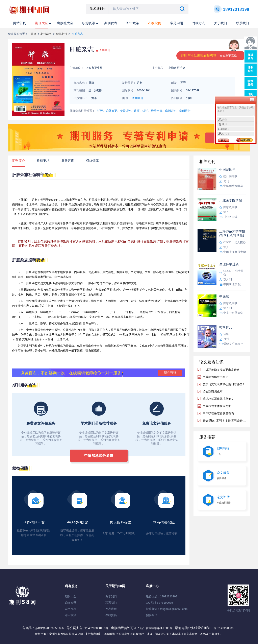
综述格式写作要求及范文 (218, 399)
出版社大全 (65, 23)
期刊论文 (46, 34)
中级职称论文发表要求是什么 (221, 370)
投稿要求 (43, 161)
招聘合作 (152, 615)
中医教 (224, 296)
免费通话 (246, 140)
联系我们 (242, 23)
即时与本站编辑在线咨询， (210, 56)
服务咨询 (68, 161)
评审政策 (133, 23)
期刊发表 (111, 23)
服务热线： (162, 596)
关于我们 (221, 23)
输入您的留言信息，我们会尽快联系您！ (236, 111)
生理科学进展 (229, 264)
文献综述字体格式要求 (217, 406)
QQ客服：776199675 (159, 603)
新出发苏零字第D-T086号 (156, 628)
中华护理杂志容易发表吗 (218, 413)
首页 (33, 34)
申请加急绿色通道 (99, 456)
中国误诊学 (227, 170)
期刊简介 (19, 161)
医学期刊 (61, 34)
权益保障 (92, 161)
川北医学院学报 (231, 200)
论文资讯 (71, 603)
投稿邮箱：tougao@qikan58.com (167, 609)
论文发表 (71, 609)
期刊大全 (42, 23)
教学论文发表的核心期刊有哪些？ (224, 384)
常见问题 (177, 23)
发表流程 (111, 609)
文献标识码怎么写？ (215, 377)
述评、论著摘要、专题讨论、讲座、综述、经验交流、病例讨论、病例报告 (144, 111)
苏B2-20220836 (224, 628)
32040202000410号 (96, 628)
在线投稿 (111, 615)
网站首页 (20, 23)
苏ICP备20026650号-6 (49, 628)
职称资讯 (89, 23)
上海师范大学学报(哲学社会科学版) (232, 233)
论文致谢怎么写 (213, 391)
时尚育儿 (226, 327)
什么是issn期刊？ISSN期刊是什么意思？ (228, 421)
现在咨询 (170, 373)
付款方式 (199, 23)
